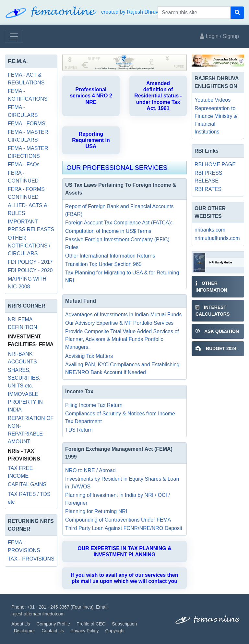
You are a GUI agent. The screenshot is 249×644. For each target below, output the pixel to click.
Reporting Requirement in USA (91, 140)
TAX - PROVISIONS (31, 559)
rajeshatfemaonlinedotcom (38, 614)
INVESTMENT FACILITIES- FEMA (31, 341)
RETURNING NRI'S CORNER (31, 525)
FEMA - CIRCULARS (23, 111)
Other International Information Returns (110, 256)
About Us (21, 624)
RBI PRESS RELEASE (208, 177)
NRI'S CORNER (27, 306)
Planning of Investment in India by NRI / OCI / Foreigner (118, 499)
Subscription (124, 624)
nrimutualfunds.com (217, 238)
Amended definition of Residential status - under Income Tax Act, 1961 (158, 96)
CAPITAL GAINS (27, 484)
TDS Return (79, 430)
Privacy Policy (84, 631)
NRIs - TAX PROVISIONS (24, 455)
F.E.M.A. (18, 61)
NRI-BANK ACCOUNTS (22, 358)
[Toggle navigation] (14, 36)
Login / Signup (219, 36)
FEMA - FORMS (27, 124)
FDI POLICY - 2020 (30, 270)
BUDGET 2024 (216, 348)
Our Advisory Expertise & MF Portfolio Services (119, 323)
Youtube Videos (213, 100)
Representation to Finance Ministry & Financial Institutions (216, 120)
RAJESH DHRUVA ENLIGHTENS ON (217, 82)
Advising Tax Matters (89, 356)
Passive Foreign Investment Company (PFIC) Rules (117, 243)
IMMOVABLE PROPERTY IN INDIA (25, 402)
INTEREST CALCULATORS (213, 311)
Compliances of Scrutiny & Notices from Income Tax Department (120, 417)
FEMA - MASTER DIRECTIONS (28, 152)
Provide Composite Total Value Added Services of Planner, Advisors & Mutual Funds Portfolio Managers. (122, 339)
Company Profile (53, 624)
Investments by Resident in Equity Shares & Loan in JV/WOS (122, 483)
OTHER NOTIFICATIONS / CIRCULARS (29, 246)
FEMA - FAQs (24, 164)
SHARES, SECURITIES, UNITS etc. (24, 378)
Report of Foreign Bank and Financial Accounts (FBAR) (119, 210)
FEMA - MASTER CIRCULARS (28, 136)
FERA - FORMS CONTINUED (26, 193)
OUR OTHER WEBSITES (210, 212)
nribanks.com (210, 230)
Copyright (115, 631)
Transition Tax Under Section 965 (103, 264)
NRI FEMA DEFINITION (23, 323)
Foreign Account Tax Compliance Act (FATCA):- (120, 223)
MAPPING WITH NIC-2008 (27, 283)
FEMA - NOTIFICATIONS (28, 95)
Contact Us (53, 631)
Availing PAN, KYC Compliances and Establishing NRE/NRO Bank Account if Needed (122, 368)
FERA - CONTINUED (23, 177)
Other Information (211, 287)
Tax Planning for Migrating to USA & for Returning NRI (122, 277)
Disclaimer (24, 631)
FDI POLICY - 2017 (30, 262)
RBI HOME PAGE (215, 164)
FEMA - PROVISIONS (24, 546)
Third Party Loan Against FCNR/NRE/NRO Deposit (124, 528)
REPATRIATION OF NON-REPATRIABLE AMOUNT (31, 430)
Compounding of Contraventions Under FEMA (118, 520)
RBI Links (207, 151)
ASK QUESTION (217, 331)
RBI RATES (208, 189)
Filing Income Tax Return (94, 405)
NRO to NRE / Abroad (90, 470)
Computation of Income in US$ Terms (108, 231)
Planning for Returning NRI (96, 511)
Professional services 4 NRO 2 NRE (91, 96)
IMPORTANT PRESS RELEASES (31, 226)
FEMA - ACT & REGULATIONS (26, 79)
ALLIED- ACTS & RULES (28, 209)
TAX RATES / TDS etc (29, 498)
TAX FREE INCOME (20, 472)
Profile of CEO (91, 624)
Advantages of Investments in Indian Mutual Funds (123, 315)
